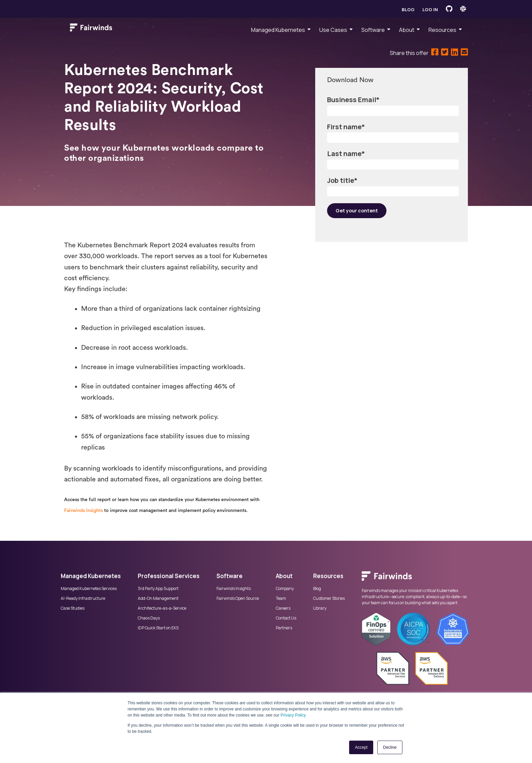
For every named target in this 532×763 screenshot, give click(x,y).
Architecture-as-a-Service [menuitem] (162, 608)
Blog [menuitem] (317, 589)
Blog (408, 9)
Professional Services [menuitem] (169, 576)
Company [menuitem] (285, 589)
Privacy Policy (293, 715)
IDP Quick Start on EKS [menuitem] (158, 628)
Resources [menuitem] (442, 30)
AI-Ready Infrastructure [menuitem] (83, 598)
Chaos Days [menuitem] (149, 618)
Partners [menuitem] (284, 628)
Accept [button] (361, 747)
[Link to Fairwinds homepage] (91, 29)
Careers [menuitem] (283, 608)
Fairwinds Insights (83, 511)
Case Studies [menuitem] (73, 608)
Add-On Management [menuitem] (158, 598)
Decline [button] (390, 747)
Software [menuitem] (373, 30)
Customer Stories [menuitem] (329, 598)
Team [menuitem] (281, 598)
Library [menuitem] (320, 608)
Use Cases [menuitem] (333, 30)
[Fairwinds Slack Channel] (463, 9)
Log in (430, 9)
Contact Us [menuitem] (286, 618)
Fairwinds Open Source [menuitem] (238, 598)
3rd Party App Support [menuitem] (158, 589)
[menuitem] (416, 579)
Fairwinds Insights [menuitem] (234, 589)
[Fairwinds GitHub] (449, 9)
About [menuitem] (407, 30)
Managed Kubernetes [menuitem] (278, 30)
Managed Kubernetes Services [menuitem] (89, 589)
